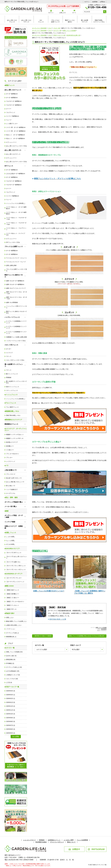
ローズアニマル (11, 493)
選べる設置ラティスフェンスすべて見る (16, 382)
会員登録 (95, 2)
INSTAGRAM (96, 849)
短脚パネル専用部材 (12, 303)
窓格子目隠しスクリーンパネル (99, 21)
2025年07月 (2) (11, 725)
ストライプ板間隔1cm (12, 116)
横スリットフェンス (12, 374)
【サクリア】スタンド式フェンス (16, 570)
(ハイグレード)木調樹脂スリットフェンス (16, 327)
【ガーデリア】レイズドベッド (15, 582)
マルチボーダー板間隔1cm (14, 101)
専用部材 (9, 378)
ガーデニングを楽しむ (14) (14, 667)
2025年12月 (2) (11, 706)
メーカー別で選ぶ (11, 506)
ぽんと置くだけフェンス (12, 21)
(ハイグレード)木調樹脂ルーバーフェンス (16, 322)
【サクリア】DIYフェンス (14, 553)
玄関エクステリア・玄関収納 (14, 527)
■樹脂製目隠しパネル (12, 411)
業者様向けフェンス (11, 424)
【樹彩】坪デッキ (11, 609)
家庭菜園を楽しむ (11, 637)
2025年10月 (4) (11, 714)
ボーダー (9, 349)
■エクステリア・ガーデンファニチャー (16, 430)
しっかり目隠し (11, 537)
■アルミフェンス (10, 403)
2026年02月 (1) (11, 699)
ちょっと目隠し (11, 541)
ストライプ (9, 353)
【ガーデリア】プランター (14, 578)
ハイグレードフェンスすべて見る (16, 341)
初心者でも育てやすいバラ (14, 478)
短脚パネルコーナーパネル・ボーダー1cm (16, 293)
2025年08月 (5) (11, 721)
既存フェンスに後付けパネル (14, 276)
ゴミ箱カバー (10, 450)
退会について (71, 842)
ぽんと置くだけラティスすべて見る (16, 162)
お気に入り (63, 12)
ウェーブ (9, 120)
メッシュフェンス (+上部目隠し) (16, 203)
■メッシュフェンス (11, 395)
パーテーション (11, 629)
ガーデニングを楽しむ (13, 633)
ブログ (9, 643)
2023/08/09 (104, 629)
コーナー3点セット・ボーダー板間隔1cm (16, 208)
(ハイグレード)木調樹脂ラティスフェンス (16, 333)
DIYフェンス (41, 21)
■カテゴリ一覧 (10, 648)
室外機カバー (10, 446)
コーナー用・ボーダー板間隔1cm (16, 127)
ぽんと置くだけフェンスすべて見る (16, 146)
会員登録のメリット (54, 840)
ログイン (87, 2)
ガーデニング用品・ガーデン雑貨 (14, 516)
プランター (9, 458)
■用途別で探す (10, 613)
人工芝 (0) (9, 683)
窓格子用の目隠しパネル (13, 415)
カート (74, 12)
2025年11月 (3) (11, 710)
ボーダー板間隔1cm (12, 94)
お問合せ (103, 2)
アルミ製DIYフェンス (12, 407)
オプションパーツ (11, 142)
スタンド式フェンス (11, 345)
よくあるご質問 (69, 840)
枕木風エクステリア (12, 442)
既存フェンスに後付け (70, 21)
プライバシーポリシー (57, 842)
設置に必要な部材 (11, 265)
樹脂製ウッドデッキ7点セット (15, 435)
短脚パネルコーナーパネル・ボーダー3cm (16, 298)
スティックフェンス (12, 390)
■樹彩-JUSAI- (9, 586)
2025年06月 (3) (11, 729)
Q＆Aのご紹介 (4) (11, 656)
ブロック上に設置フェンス (55, 21)
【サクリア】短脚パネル (13, 562)
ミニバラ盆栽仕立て (12, 489)
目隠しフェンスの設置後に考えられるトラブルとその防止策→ (87, 636)
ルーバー (9, 109)
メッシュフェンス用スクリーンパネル (16, 307)
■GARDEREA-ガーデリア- (14, 574)
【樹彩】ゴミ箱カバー (13, 598)
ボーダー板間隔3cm (12, 98)
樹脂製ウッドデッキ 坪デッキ (15, 438)
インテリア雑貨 (10, 522)
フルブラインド (11, 112)
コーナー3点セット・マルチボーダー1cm (16, 218)
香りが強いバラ (11, 486)
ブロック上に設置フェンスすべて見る (16, 270)
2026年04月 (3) (11, 691)
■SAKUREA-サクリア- (12, 549)
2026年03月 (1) (11, 695)
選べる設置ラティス (85, 21)
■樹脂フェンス (10, 85)
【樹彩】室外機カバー (13, 594)
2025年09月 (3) (11, 718)
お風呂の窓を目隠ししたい (14, 625)
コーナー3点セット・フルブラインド (16, 229)
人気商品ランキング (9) (13, 675)
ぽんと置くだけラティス (26, 21)
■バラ (7, 466)
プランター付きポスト (13, 454)
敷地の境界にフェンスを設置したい (16, 621)
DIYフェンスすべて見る (13, 242)
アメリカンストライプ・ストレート (16, 258)
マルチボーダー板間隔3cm (14, 105)
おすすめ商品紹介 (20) (13, 671)
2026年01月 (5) (11, 702)
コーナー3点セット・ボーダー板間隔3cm (16, 213)
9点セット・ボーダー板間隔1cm (15, 135)
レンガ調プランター (12, 124)
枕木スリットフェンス (13, 387)
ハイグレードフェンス (12, 317)
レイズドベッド (11, 461)
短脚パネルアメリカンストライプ (16, 288)
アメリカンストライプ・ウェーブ (16, 262)
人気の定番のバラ (11, 470)
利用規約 (42, 840)
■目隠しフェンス (10, 533)
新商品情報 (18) (11, 660)
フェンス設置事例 (82, 840)
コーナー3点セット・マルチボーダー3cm (16, 224)
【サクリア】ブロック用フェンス (16, 566)
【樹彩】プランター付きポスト (15, 602)
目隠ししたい (10, 618)
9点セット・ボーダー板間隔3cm (15, 139)
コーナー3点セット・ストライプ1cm (16, 234)
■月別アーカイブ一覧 (12, 687)
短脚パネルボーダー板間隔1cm (15, 281)
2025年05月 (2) (11, 733)
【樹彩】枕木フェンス (13, 590)
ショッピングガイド (29, 840)
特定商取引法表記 (41, 842)
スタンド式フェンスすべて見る (15, 360)
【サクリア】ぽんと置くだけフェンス (16, 557)
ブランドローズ (11, 474)
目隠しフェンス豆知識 (101, 628)
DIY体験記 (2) (10, 663)
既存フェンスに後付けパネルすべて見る (16, 312)
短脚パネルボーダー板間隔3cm (15, 284)
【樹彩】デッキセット (13, 605)
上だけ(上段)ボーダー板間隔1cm (16, 174)
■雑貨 (7, 511)
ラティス (9, 356)
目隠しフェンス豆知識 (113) (14, 652)
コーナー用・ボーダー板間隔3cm (16, 131)
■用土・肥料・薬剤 (11, 497)
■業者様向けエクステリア (13, 420)
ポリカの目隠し (11, 544)
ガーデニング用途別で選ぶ (14, 502)
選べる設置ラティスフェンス (14, 365)
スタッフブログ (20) (12, 679)
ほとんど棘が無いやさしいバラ (15, 482)
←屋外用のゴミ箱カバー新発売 (42, 636)
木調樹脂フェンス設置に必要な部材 (16, 337)
